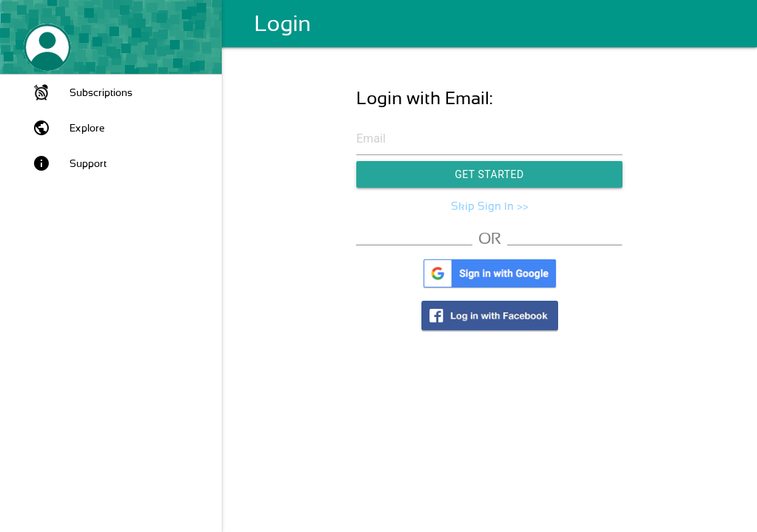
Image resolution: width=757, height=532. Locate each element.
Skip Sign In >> (490, 206)
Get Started (489, 174)
